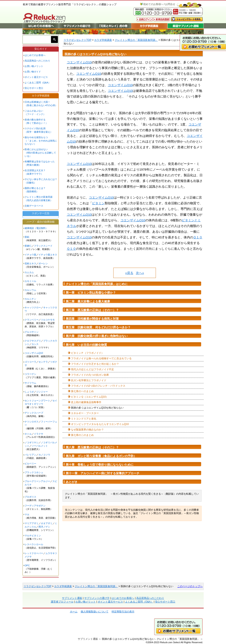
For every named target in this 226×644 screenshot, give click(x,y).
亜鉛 (27, 237)
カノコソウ (44, 455)
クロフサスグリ (33, 341)
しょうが (29, 392)
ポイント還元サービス (36, 77)
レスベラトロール (34, 544)
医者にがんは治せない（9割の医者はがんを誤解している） (40, 153)
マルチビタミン (33, 536)
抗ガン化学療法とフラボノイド (89, 380)
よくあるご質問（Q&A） (38, 83)
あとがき (72, 482)
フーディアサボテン (35, 506)
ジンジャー (42, 392)
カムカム (29, 272)
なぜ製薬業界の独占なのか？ (87, 430)
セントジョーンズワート (37, 401)
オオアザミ (47, 523)
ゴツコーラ (30, 362)
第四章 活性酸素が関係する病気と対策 (92, 319)
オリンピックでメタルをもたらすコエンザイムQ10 (100, 424)
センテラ (43, 362)
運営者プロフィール (62, 602)
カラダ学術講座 (103, 40)
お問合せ (170, 4)
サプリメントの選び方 (97, 598)
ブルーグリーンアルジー (37, 481)
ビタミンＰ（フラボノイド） (87, 353)
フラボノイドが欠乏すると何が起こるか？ (95, 364)
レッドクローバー (34, 553)
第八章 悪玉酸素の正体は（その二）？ (92, 447)
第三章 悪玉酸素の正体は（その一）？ (92, 310)
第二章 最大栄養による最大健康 (88, 301)
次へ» (140, 273)
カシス (35, 344)
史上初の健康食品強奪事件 (86, 402)
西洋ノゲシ (44, 527)
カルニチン (30, 299)
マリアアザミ (32, 523)
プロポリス (30, 497)
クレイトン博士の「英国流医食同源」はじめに (97, 284)
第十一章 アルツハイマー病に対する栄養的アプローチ (103, 473)
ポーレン (43, 263)
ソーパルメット (40, 446)
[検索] (38, 39)
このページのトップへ (190, 586)
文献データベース (34, 206)
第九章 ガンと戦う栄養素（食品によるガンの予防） (101, 456)
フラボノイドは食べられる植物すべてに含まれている (101, 358)
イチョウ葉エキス (48, 255)
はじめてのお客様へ (35, 55)
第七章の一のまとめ (82, 391)
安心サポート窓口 (34, 88)
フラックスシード (43, 246)
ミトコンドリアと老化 (84, 419)
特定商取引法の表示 (123, 612)
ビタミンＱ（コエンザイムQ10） (90, 397)
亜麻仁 (28, 246)
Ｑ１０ (198, 237)
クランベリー (32, 320)
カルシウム (30, 290)
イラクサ (39, 434)
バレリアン (30, 455)
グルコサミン (32, 332)
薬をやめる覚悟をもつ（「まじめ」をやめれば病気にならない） (41, 141)
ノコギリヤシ (32, 442)
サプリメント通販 (72, 598)
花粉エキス (30, 263)
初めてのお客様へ (153, 4)
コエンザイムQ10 (79, 62)
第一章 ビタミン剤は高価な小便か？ (91, 293)
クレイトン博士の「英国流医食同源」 (136, 40)
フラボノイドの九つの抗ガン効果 (90, 375)
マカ (27, 514)
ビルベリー (30, 464)
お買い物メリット (34, 66)
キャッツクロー (33, 307)
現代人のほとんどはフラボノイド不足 (92, 369)
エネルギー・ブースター (85, 413)
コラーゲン (30, 374)
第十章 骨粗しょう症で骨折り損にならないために (100, 465)
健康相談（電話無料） (36, 228)
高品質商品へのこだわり (37, 61)
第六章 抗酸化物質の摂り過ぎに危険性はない (97, 336)
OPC (27, 565)
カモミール (30, 281)
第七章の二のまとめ (82, 435)
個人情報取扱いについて (95, 612)
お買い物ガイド (33, 72)
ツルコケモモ (48, 320)
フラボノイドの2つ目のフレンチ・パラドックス (98, 386)
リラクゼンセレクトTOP (78, 40)
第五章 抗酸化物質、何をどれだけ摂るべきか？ (98, 327)
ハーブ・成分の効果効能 (41, 222)
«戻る (129, 273)
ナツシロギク (32, 422)
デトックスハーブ (34, 413)
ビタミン (98, 203)
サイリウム (30, 383)
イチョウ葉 (30, 255)
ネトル (28, 434)
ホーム (74, 612)
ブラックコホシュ (34, 472)
